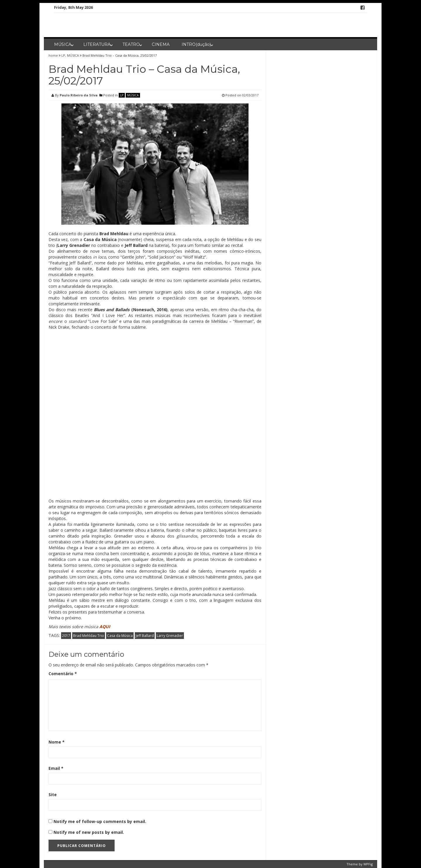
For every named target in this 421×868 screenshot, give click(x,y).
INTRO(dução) (196, 44)
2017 (66, 636)
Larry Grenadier (170, 636)
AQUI (105, 627)
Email (56, 768)
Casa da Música (120, 636)
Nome (57, 742)
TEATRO (131, 44)
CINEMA (161, 44)
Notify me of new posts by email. (89, 832)
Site (53, 795)
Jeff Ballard (145, 636)
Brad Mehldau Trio (89, 636)
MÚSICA (63, 44)
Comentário (63, 674)
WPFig (368, 864)
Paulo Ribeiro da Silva (79, 95)
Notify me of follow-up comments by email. (100, 821)
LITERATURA (97, 44)
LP (63, 55)
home (54, 55)
